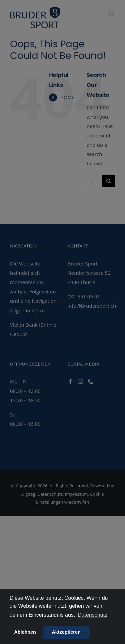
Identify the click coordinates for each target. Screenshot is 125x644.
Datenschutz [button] (92, 615)
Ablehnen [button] (25, 632)
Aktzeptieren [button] (66, 632)
